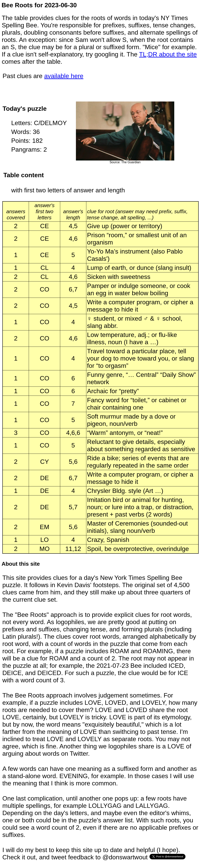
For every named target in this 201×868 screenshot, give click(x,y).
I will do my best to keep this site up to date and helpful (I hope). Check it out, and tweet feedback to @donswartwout (91, 854)
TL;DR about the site (168, 54)
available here (64, 76)
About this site (21, 564)
